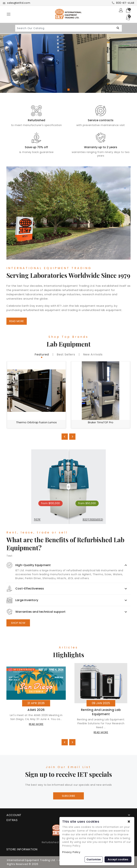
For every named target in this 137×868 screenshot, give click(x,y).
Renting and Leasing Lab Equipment (101, 712)
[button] (65, 90)
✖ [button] (129, 822)
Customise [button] (94, 859)
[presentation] (65, 437)
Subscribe (69, 796)
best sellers (66, 354)
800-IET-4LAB (123, 3)
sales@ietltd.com (17, 3)
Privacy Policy (71, 852)
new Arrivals (93, 354)
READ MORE (17, 321)
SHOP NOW (18, 623)
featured (42, 354)
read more (36, 724)
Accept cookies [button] (118, 859)
